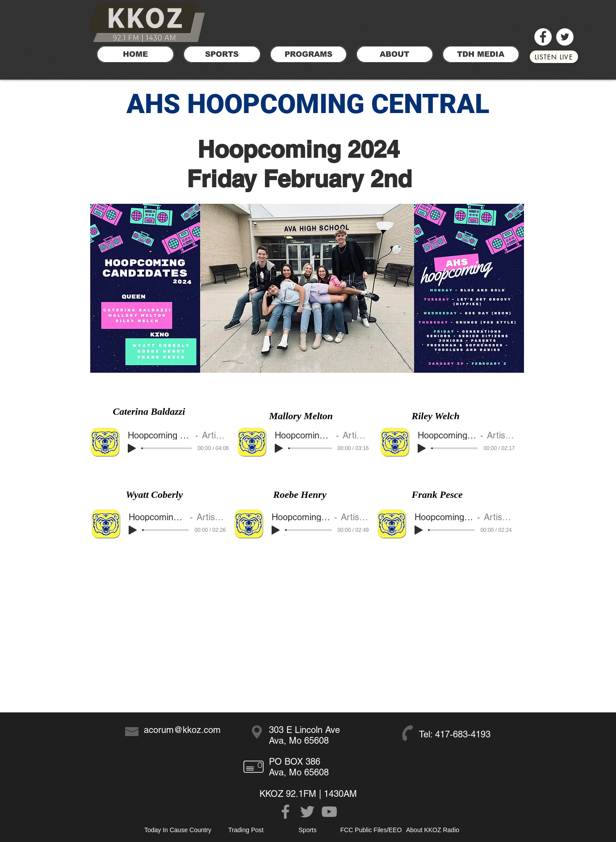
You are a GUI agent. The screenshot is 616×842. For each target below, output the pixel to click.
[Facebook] (543, 37)
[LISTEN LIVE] (554, 57)
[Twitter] (565, 37)
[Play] (132, 448)
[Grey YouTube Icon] (329, 812)
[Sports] (308, 830)
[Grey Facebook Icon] (285, 812)
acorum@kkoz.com (182, 730)
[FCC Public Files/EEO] (371, 830)
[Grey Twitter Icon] (307, 812)
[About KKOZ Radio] (433, 830)
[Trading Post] (246, 830)
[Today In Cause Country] (178, 830)
